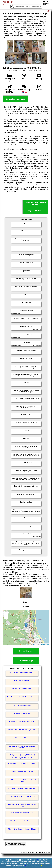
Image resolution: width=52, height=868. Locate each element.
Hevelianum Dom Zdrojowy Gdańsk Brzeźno (22, 764)
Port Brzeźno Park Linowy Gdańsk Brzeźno (22, 788)
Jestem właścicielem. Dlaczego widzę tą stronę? (16, 844)
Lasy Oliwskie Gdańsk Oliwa (22, 705)
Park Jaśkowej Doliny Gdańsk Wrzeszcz (22, 672)
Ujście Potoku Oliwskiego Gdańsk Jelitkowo (22, 829)
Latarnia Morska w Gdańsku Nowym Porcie (22, 730)
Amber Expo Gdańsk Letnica (22, 681)
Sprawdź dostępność (16, 99)
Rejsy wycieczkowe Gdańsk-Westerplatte (22, 722)
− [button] (6, 617)
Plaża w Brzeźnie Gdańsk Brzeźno (22, 772)
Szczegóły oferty (26, 651)
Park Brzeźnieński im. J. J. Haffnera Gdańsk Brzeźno (22, 747)
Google (37, 860)
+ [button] (6, 614)
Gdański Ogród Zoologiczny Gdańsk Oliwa (22, 796)
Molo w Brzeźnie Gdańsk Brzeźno (22, 813)
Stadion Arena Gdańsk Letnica (22, 689)
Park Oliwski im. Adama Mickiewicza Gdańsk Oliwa (22, 781)
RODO (27, 865)
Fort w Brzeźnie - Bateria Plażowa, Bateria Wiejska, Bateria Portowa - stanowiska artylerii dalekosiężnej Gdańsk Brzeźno (22, 756)
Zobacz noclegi (26, 661)
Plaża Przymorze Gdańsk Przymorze (22, 821)
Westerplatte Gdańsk (22, 738)
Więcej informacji (35, 211)
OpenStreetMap (44, 644)
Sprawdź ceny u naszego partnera (35, 203)
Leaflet (35, 644)
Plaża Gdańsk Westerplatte (22, 713)
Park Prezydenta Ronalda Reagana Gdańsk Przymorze (22, 805)
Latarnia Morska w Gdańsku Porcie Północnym (22, 697)
